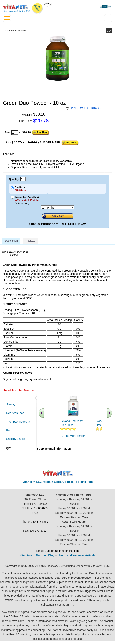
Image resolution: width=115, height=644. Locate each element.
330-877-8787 (38, 531)
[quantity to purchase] (15, 133)
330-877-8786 (40, 522)
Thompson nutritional (18, 421)
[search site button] (109, 31)
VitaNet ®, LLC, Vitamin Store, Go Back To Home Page (58, 482)
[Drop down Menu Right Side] (108, 18)
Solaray (11, 404)
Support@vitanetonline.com (62, 551)
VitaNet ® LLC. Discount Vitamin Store (58, 473)
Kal (8, 430)
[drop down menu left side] (7, 18)
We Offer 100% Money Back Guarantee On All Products (37, 8)
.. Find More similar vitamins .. (73, 437)
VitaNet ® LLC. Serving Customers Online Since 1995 (16, 8)
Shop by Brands (16, 439)
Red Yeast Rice (15, 413)
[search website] (57, 31)
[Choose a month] (58, 207)
